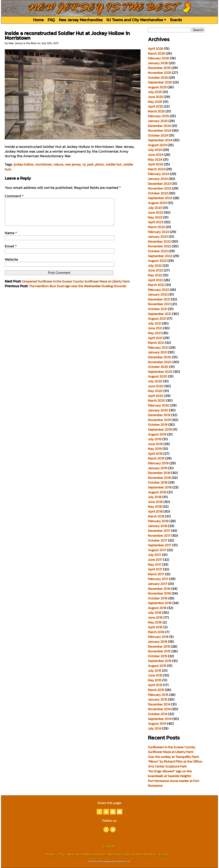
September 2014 (160, 719)
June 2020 (156, 386)
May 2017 (155, 565)
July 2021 (155, 323)
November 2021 (159, 304)
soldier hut (114, 164)
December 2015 (159, 646)
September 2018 (160, 487)
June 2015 (155, 675)
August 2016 (157, 608)
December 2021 (159, 299)
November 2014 (159, 709)
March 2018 (156, 516)
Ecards (176, 20)
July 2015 (155, 671)
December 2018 (159, 473)
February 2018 (158, 521)
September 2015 (160, 661)
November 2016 (159, 593)
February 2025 (158, 116)
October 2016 (158, 598)
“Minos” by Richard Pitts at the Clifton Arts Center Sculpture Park (175, 764)
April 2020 (156, 396)
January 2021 (157, 352)
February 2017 (158, 579)
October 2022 (158, 251)
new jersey (73, 164)
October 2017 (158, 540)
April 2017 (155, 569)
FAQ (51, 20)
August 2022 (157, 261)
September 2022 (160, 256)
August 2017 (157, 550)
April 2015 (155, 685)
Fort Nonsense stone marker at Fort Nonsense (174, 783)
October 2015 (158, 656)
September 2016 (160, 603)
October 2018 (158, 482)
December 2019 (159, 415)
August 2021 (157, 319)
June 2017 (155, 560)
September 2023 (160, 198)
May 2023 (155, 217)
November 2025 (160, 73)
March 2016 (156, 632)
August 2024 (157, 145)
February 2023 (158, 232)
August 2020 (158, 376)
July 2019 (155, 439)
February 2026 (159, 58)
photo (100, 164)
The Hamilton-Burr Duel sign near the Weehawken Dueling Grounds (78, 292)
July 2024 (155, 150)
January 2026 (158, 63)
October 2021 (158, 309)
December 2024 (159, 126)
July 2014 (155, 728)
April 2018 (155, 511)
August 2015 (157, 666)
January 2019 (158, 468)
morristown (44, 164)
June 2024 (155, 155)
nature (58, 164)
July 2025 (155, 92)
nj (84, 164)
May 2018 (155, 507)
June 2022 (155, 270)
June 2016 (155, 617)
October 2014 (158, 714)
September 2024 (160, 140)
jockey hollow (24, 164)
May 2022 (155, 275)
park (90, 164)
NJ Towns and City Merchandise (136, 20)
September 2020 (160, 372)
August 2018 (157, 492)
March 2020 (157, 400)
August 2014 (157, 724)
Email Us (109, 846)
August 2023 (157, 203)
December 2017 (159, 531)
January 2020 (158, 410)
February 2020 (159, 405)
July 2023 (155, 208)
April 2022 (155, 280)
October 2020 (158, 367)
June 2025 (155, 97)
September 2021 (160, 314)
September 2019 (160, 429)
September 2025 (160, 82)
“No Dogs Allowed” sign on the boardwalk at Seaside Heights (170, 774)
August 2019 (157, 434)
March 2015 (156, 690)
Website (11, 265)
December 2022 (159, 241)
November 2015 (159, 651)
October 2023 (158, 193)
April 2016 (155, 627)
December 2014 (159, 704)
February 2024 (158, 174)
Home (38, 20)
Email (11, 252)
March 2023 (156, 227)
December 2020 (160, 357)
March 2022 (156, 285)
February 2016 (158, 637)
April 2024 (155, 164)
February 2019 (158, 463)
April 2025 (155, 106)
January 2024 (158, 179)
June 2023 (155, 212)
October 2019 (158, 425)
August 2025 (157, 87)
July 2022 (155, 266)
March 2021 (156, 343)
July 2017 (155, 555)
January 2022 (158, 294)
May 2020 (155, 391)
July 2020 (155, 381)
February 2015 (158, 695)
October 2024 (158, 135)
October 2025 (158, 78)
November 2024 (160, 131)
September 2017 (160, 545)
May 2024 (155, 160)
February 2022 (158, 290)
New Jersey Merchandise (81, 20)
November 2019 (159, 420)
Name (11, 238)
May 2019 (155, 449)
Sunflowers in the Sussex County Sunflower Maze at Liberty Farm (172, 750)
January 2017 (157, 584)
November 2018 (159, 478)
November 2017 (159, 536)
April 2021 (155, 338)
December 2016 (159, 589)
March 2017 (156, 574)
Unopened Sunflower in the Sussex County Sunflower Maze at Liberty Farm (76, 287)
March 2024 (156, 169)
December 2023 (159, 184)
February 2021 (158, 348)
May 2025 (155, 102)
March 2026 (156, 53)
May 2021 (155, 333)
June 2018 (155, 502)
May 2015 (155, 680)
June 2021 (155, 328)
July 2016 (155, 613)
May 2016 (155, 622)
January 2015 (157, 699)
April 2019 (155, 454)
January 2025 (158, 121)
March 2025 (156, 111)
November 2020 (160, 362)
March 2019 (156, 458)
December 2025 (159, 68)
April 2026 (156, 49)
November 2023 (160, 188)
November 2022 (160, 246)
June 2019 (155, 444)
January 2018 (158, 526)
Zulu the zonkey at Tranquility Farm (173, 757)
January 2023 (158, 237)
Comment (14, 196)
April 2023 (155, 222)
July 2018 (155, 497)
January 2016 (158, 642)
